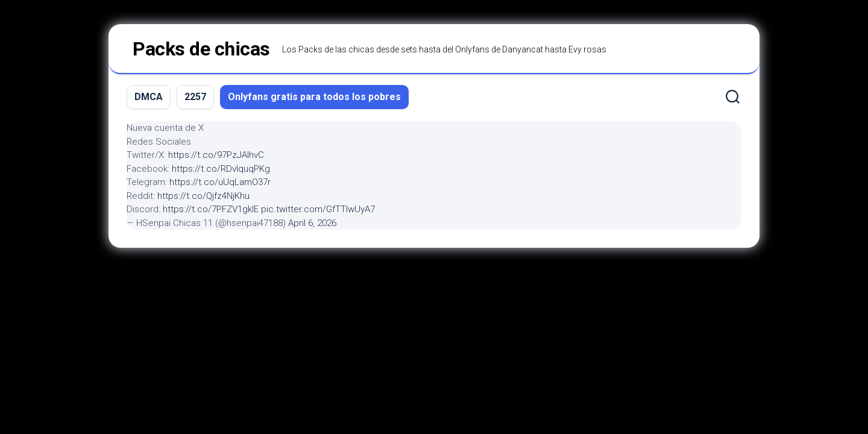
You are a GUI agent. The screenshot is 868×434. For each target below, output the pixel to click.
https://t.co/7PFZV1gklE (211, 209)
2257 (195, 97)
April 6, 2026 (312, 223)
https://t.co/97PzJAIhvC (216, 155)
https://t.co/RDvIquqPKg (221, 169)
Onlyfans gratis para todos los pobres (314, 97)
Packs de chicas (201, 49)
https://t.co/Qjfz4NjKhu (203, 196)
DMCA (149, 97)
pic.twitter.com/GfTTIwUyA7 (318, 209)
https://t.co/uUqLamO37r (220, 182)
